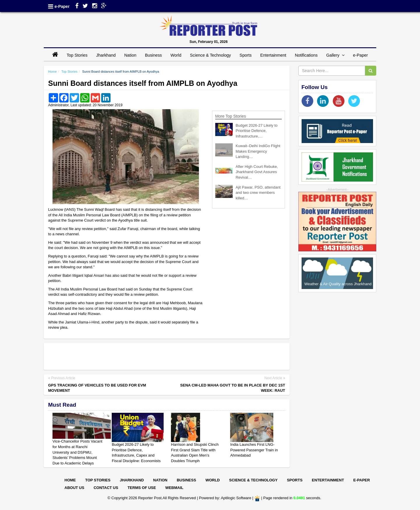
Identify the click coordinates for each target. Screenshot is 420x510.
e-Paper (62, 6)
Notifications (306, 55)
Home (52, 72)
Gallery (335, 55)
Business (153, 55)
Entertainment (273, 55)
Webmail (174, 488)
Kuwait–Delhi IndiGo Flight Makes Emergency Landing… (258, 151)
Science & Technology (210, 55)
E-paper (362, 480)
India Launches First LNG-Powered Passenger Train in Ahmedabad (254, 450)
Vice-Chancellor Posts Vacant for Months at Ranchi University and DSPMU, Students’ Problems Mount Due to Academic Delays (77, 452)
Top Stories (77, 55)
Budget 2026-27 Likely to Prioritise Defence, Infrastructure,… (257, 131)
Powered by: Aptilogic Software (225, 498)
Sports (245, 55)
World (176, 55)
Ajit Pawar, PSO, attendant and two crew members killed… (258, 193)
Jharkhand (106, 55)
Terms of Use (142, 488)
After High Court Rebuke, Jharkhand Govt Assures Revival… (257, 172)
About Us (74, 488)
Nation (130, 55)
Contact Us (106, 488)
